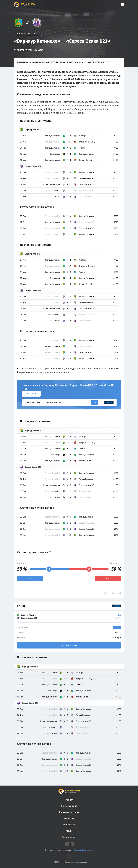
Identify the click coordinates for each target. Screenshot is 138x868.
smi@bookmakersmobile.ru (82, 850)
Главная (69, 800)
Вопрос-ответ (69, 837)
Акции (69, 831)
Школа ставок (69, 825)
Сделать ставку (69, 645)
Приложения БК (69, 806)
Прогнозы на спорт (69, 812)
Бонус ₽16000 (31, 394)
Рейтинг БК (69, 819)
